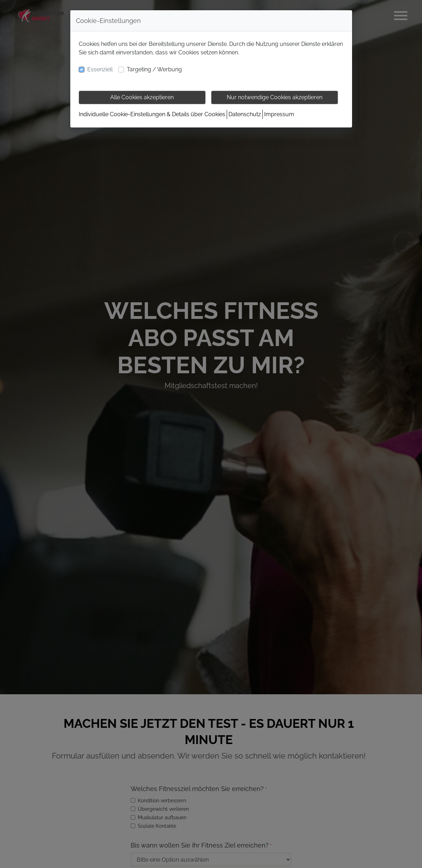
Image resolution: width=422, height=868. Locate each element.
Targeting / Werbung (154, 69)
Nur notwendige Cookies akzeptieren (275, 97)
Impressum (279, 114)
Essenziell (100, 69)
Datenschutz (245, 114)
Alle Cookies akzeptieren (142, 97)
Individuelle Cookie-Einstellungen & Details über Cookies (152, 114)
